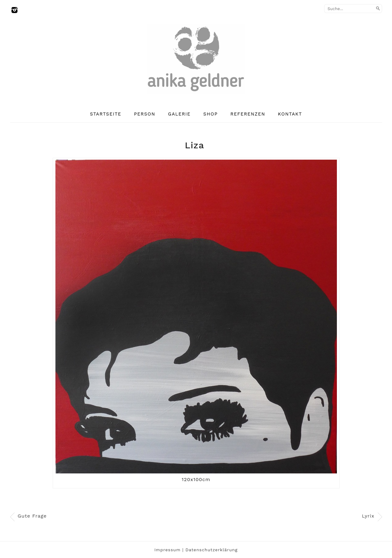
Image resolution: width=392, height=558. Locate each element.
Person (145, 114)
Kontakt (290, 114)
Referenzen (248, 114)
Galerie (179, 114)
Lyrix (368, 516)
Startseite (106, 114)
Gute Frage (32, 516)
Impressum (168, 550)
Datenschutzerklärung (211, 550)
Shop (211, 114)
